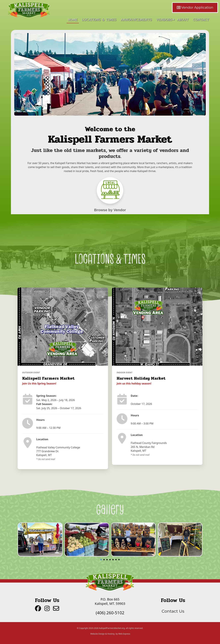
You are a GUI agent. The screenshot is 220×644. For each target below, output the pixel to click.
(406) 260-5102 (110, 613)
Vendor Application (195, 7)
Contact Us (173, 611)
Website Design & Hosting (102, 634)
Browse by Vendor (110, 210)
